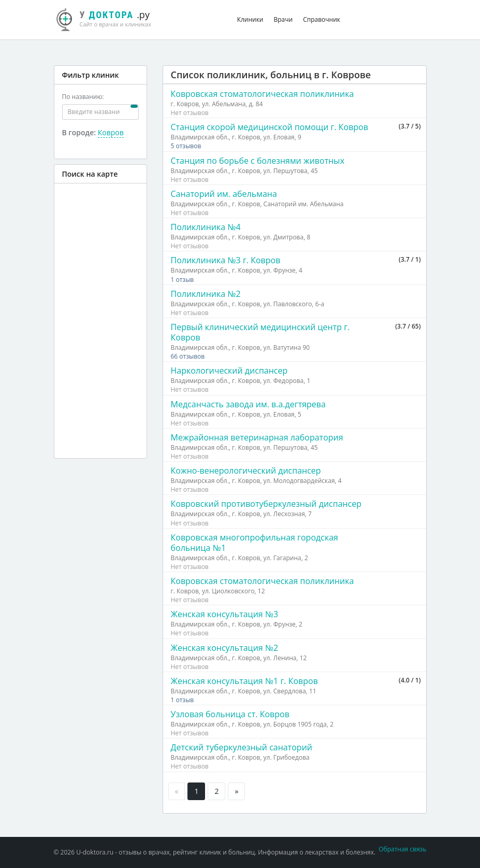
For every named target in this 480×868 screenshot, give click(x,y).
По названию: (83, 97)
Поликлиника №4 (206, 227)
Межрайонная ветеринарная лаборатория (257, 437)
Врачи (283, 19)
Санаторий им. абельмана (224, 194)
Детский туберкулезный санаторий (242, 747)
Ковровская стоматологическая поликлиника (263, 94)
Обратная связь (402, 849)
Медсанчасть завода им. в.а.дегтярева (248, 404)
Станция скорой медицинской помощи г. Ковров (270, 127)
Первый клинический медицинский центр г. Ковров (260, 332)
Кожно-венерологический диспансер (246, 471)
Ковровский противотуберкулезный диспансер (266, 504)
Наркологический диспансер (229, 371)
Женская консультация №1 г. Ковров (244, 681)
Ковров (111, 132)
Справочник (322, 19)
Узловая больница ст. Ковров (230, 714)
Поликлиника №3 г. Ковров (226, 260)
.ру (110, 18)
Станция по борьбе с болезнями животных (258, 161)
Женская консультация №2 (225, 648)
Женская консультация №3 (225, 614)
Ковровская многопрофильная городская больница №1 (254, 543)
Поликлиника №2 (206, 294)
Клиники (250, 19)
